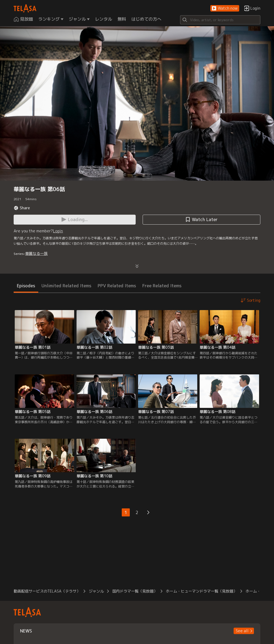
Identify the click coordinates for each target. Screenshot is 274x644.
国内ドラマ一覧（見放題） (135, 591)
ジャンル (96, 591)
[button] (225, 8)
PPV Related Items (117, 286)
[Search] (220, 20)
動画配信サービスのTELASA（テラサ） (47, 591)
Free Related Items (162, 286)
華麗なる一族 (36, 253)
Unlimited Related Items (66, 286)
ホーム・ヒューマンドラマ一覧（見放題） (201, 591)
